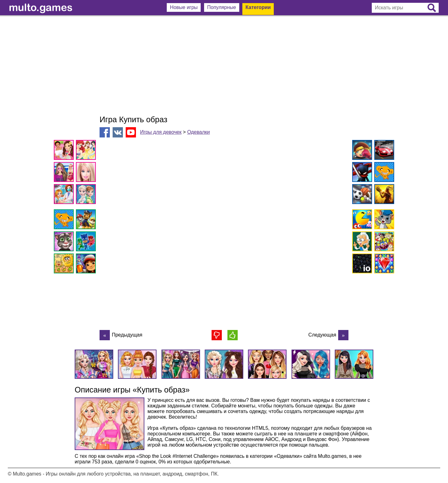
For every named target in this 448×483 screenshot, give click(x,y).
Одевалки (199, 132)
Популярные (222, 7)
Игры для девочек (161, 132)
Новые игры (184, 7)
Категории (258, 7)
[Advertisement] (224, 65)
